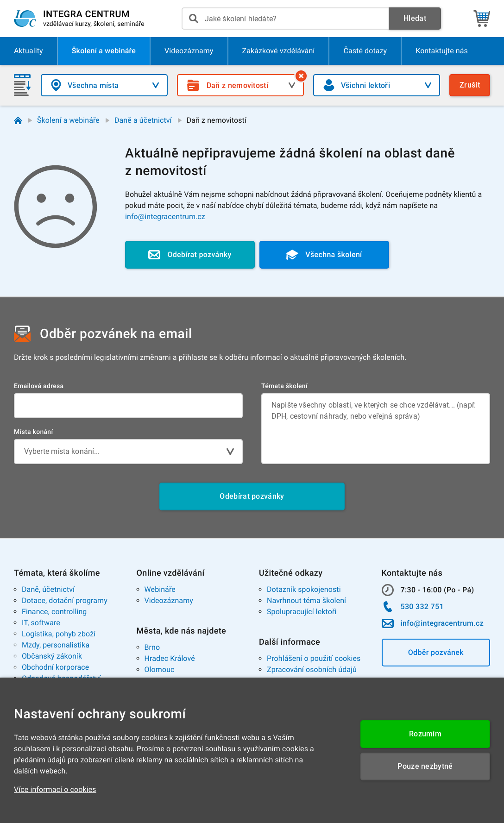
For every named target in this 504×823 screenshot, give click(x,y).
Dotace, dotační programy (65, 600)
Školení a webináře (68, 120)
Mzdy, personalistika (56, 645)
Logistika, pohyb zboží (59, 634)
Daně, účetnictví (48, 589)
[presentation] (285, 19)
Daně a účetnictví (143, 120)
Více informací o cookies (55, 789)
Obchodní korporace (55, 667)
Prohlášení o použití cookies (314, 658)
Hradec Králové (170, 658)
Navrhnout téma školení (306, 600)
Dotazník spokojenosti (304, 589)
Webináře (160, 589)
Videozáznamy (169, 600)
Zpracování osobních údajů (312, 669)
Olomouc (160, 669)
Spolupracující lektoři (302, 612)
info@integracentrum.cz (165, 217)
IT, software (41, 623)
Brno (152, 647)
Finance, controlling (54, 612)
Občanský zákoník (52, 656)
